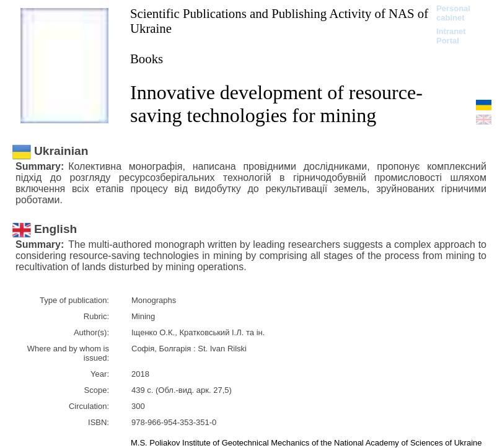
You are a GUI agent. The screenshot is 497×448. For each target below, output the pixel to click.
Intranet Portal (451, 36)
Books (147, 59)
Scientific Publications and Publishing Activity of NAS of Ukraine (279, 21)
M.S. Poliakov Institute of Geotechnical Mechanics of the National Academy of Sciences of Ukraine (306, 443)
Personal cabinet (453, 13)
